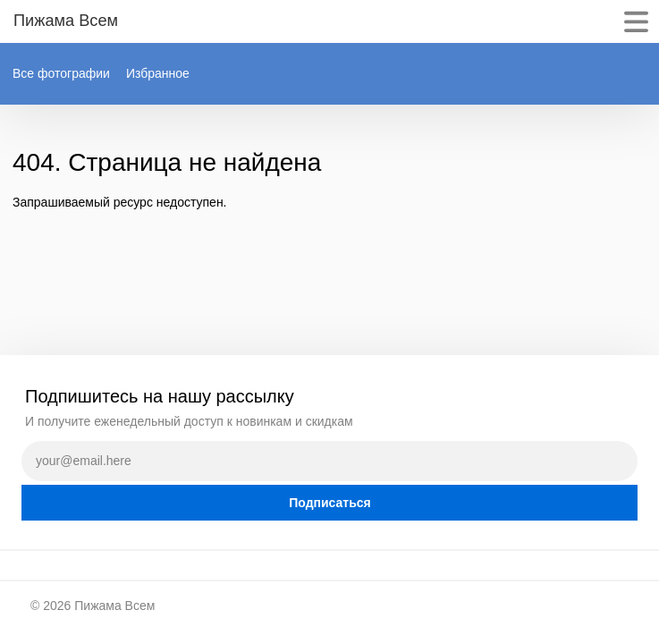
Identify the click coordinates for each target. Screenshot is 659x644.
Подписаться (330, 503)
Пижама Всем (114, 606)
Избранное (158, 73)
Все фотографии (61, 73)
